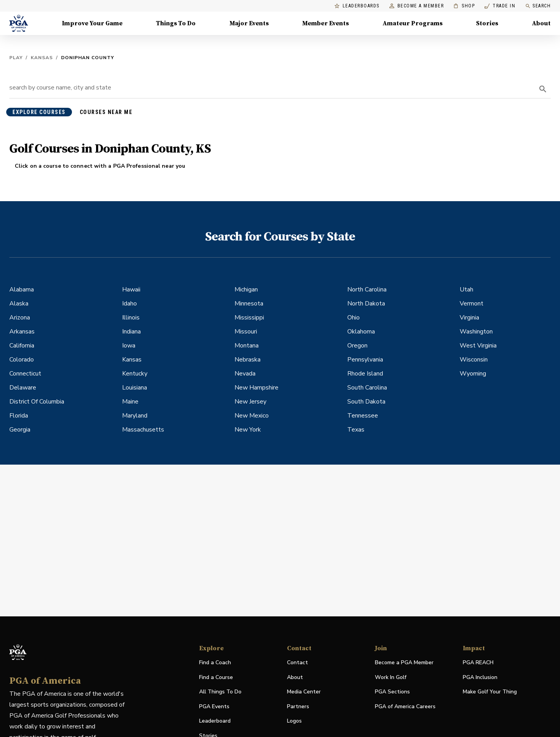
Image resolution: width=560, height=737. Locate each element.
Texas (356, 430)
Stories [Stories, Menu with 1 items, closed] (487, 23)
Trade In (500, 6)
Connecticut (25, 374)
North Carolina (367, 290)
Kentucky (135, 374)
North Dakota (366, 304)
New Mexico (252, 416)
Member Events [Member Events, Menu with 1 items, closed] (325, 23)
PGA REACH (478, 663)
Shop (464, 6)
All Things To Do (220, 692)
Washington (476, 332)
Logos (294, 721)
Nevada (245, 374)
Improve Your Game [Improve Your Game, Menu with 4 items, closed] (92, 23)
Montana (247, 346)
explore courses (39, 112)
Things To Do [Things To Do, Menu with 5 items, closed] (176, 23)
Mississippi (249, 318)
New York (248, 430)
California (22, 346)
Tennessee (363, 416)
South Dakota (366, 402)
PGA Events (214, 706)
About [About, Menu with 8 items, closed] (541, 23)
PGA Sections (392, 692)
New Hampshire (256, 388)
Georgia (20, 430)
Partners (298, 706)
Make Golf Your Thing (490, 692)
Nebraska (248, 360)
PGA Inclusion (480, 677)
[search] (543, 89)
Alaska (19, 304)
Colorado (22, 360)
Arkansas (22, 332)
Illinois (131, 318)
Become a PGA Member (404, 662)
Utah (466, 290)
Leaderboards (357, 6)
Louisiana (135, 388)
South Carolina (367, 388)
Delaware (23, 388)
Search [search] (538, 6)
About (295, 677)
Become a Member (417, 6)
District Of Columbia (37, 402)
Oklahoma (361, 332)
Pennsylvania (365, 360)
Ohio (353, 318)
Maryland (135, 416)
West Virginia (478, 346)
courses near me (106, 112)
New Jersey (250, 402)
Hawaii (131, 290)
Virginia (469, 318)
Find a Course (216, 677)
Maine (130, 402)
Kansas (42, 58)
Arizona (20, 318)
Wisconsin (474, 360)
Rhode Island (365, 374)
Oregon (357, 346)
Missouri (246, 332)
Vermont (472, 304)
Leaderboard (215, 721)
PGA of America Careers (405, 707)
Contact (297, 662)
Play (16, 58)
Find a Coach (215, 662)
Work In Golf (391, 677)
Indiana (131, 332)
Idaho (129, 304)
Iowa (129, 346)
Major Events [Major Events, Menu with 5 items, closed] (249, 23)
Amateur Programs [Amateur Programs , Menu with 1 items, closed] (413, 23)
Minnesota (249, 304)
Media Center (304, 692)
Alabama (22, 290)
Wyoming (473, 374)
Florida (19, 416)
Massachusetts (143, 430)
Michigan (246, 290)
